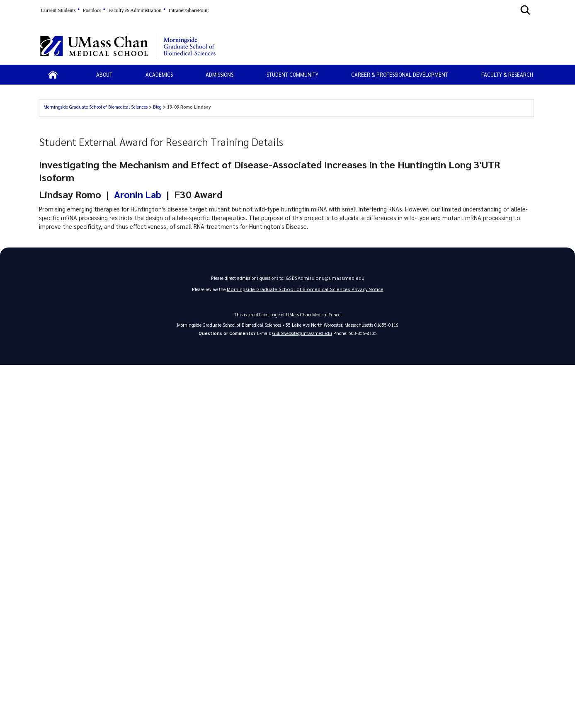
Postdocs (92, 10)
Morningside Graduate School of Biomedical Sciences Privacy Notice (305, 291)
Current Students (58, 10)
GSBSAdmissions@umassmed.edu (325, 279)
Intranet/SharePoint (189, 10)
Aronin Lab (138, 194)
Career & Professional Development (400, 74)
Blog (157, 107)
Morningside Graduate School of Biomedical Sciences (96, 107)
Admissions (220, 74)
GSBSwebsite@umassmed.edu (302, 335)
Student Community (292, 74)
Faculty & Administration (135, 10)
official (262, 316)
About (104, 74)
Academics (159, 74)
